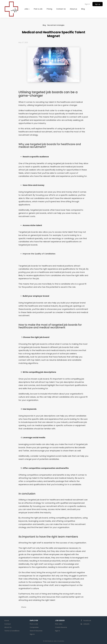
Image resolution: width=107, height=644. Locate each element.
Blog (44, 25)
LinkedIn (86, 624)
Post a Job (34, 624)
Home (7, 621)
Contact (8, 624)
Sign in (87, 4)
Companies (34, 627)
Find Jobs (59, 624)
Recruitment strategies (56, 25)
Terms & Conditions (12, 631)
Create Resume (61, 627)
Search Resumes (36, 631)
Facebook (87, 621)
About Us (8, 627)
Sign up (98, 4)
